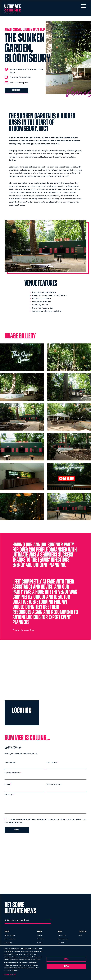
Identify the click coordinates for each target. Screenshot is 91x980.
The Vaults (8, 944)
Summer (40, 936)
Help (80, 936)
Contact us (83, 933)
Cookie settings (10, 974)
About (60, 933)
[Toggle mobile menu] (84, 6)
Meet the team (63, 940)
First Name (10, 762)
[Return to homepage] (13, 10)
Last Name (52, 762)
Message (9, 795)
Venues (7, 933)
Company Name (12, 773)
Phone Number (54, 785)
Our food (61, 944)
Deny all (66, 959)
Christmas (41, 940)
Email (7, 785)
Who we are (62, 936)
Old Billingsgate (10, 936)
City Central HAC (10, 940)
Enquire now (17, 90)
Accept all (66, 966)
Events (40, 933)
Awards (40, 944)
